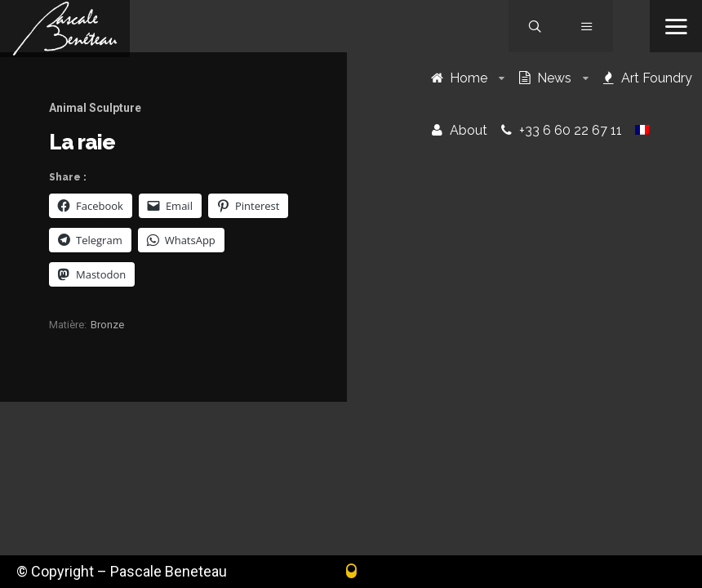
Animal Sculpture (95, 108)
